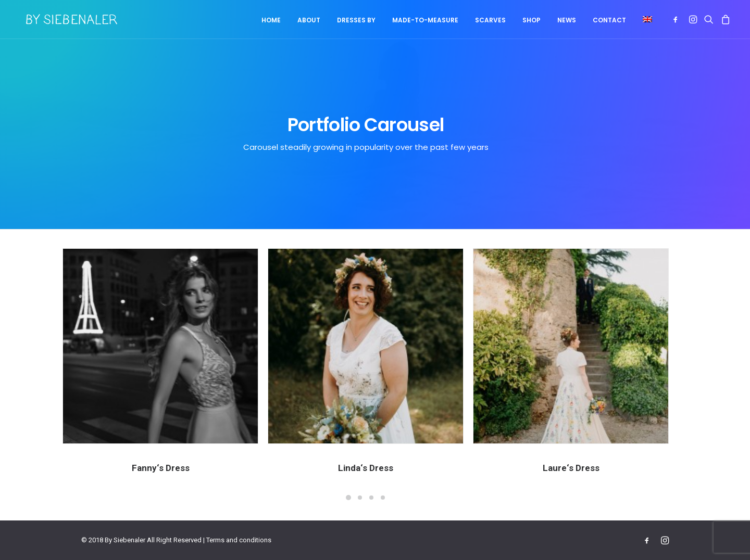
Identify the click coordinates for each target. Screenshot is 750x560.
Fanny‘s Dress (161, 468)
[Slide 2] (360, 498)
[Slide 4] (383, 498)
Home (271, 20)
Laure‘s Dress (580, 468)
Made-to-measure (425, 20)
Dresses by (356, 20)
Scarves (490, 20)
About (309, 20)
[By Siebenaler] (64, 19)
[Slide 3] (371, 498)
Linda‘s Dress (366, 468)
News (567, 20)
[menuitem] (271, 20)
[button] (644, 19)
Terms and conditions (239, 540)
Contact (609, 20)
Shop (532, 20)
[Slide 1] (348, 498)
